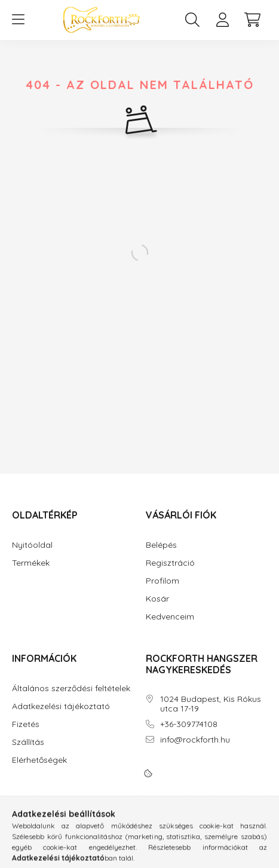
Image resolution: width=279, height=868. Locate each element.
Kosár (157, 599)
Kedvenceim (170, 617)
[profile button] (222, 20)
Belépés (161, 545)
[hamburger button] (18, 20)
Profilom (163, 581)
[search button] (192, 20)
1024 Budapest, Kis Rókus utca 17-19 (211, 704)
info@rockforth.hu (195, 740)
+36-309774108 (189, 724)
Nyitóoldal (32, 545)
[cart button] (252, 20)
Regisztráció (170, 563)
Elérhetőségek (39, 760)
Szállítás (28, 742)
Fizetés (26, 724)
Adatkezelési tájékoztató (61, 706)
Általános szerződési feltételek (71, 688)
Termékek (31, 563)
